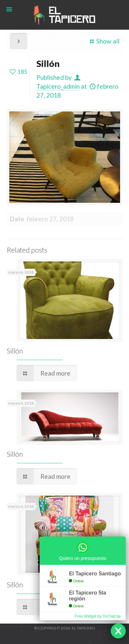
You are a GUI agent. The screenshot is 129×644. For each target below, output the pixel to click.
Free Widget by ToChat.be (98, 616)
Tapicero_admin (58, 86)
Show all (103, 41)
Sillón (15, 351)
